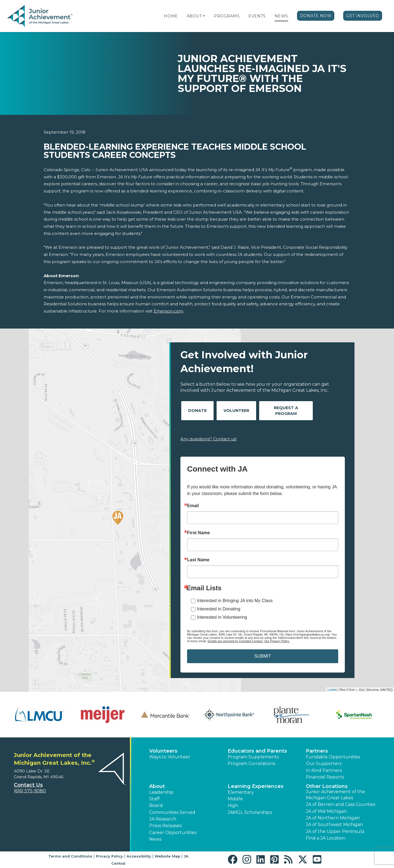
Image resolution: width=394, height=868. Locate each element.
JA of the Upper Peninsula (335, 831)
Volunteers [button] (163, 751)
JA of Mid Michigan (326, 811)
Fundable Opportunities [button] (333, 757)
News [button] (155, 839)
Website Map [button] (167, 856)
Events (257, 16)
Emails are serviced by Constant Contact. (236, 641)
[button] (204, 16)
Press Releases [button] (165, 826)
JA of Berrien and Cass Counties (341, 804)
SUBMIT (262, 656)
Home (171, 16)
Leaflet (332, 690)
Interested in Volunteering (222, 617)
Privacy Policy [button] (109, 856)
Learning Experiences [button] (256, 786)
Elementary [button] (241, 792)
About (194, 16)
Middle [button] (235, 799)
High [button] (233, 805)
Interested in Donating (219, 609)
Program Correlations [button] (251, 764)
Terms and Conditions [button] (70, 856)
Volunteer (236, 411)
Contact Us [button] (28, 785)
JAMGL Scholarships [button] (250, 812)
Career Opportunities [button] (173, 833)
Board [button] (156, 805)
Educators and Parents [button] (257, 751)
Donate (197, 411)
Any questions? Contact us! (208, 439)
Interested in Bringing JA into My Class (235, 601)
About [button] (157, 786)
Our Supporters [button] (324, 764)
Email (193, 506)
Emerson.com (168, 311)
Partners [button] (317, 751)
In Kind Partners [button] (324, 770)
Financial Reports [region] (325, 777)
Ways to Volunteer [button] (170, 757)
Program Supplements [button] (253, 757)
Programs (227, 16)
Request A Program (286, 411)
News (281, 16)
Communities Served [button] (172, 812)
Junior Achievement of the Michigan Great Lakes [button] (335, 795)
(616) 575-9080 (30, 791)
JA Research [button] (163, 819)
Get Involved (363, 16)
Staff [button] (154, 799)
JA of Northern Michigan (333, 818)
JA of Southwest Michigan (334, 825)
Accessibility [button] (139, 856)
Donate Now (316, 16)
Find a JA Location (326, 838)
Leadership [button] (161, 792)
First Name (199, 533)
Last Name (198, 560)
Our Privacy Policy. (277, 641)
